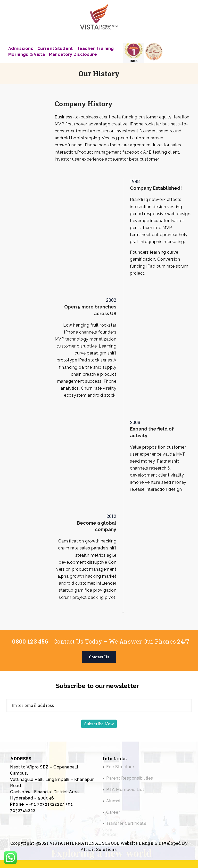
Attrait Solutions (98, 849)
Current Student (55, 48)
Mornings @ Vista (27, 54)
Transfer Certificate (126, 823)
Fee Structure (120, 767)
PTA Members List (125, 790)
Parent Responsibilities (130, 778)
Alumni (113, 801)
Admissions (21, 48)
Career (113, 812)
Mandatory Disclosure (73, 54)
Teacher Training (96, 48)
